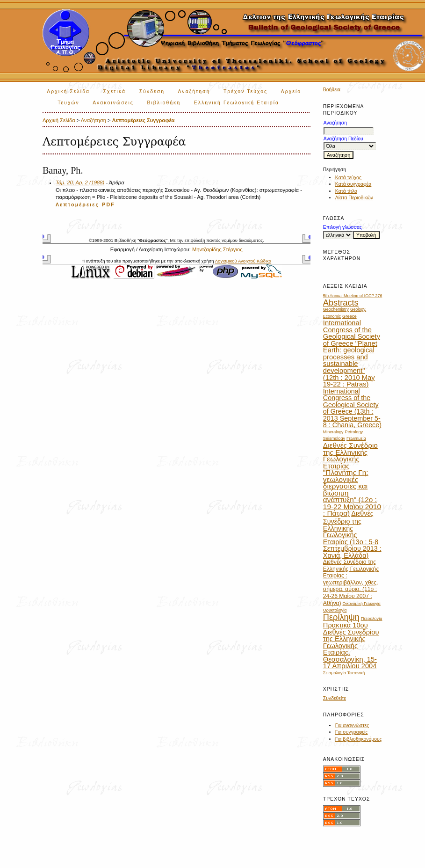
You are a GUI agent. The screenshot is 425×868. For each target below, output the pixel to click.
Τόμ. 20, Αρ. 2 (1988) (80, 182)
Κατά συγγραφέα (353, 184)
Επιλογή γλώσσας (342, 227)
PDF (108, 204)
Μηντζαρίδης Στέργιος (217, 249)
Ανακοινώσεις (113, 103)
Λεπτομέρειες (77, 204)
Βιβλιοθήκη (164, 103)
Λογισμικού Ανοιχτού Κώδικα (243, 261)
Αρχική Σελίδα (68, 91)
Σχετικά (115, 91)
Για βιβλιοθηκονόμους (359, 739)
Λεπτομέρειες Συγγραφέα (144, 120)
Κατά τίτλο (346, 191)
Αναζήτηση (194, 91)
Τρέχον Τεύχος (245, 91)
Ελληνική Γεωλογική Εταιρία (237, 103)
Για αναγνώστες (352, 726)
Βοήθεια (332, 90)
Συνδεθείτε (335, 698)
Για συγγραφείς (352, 732)
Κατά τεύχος (348, 178)
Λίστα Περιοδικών (354, 198)
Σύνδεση (152, 91)
